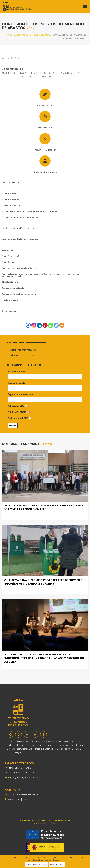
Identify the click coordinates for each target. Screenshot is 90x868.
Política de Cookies (57, 864)
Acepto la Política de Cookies (37, 864)
